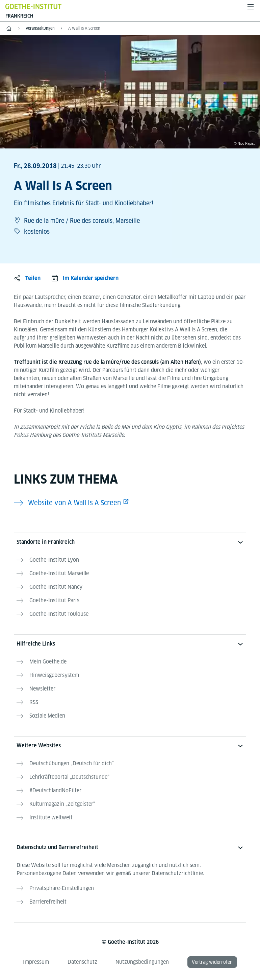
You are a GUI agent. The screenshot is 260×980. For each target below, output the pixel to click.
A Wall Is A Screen (84, 28)
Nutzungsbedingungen (142, 962)
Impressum (36, 962)
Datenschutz (82, 962)
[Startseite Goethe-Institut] (33, 6)
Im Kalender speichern (91, 278)
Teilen (33, 278)
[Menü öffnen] (251, 7)
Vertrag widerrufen (212, 962)
